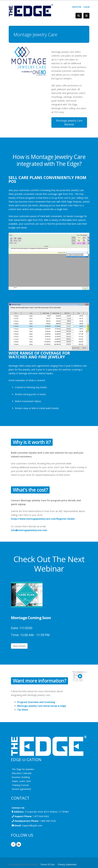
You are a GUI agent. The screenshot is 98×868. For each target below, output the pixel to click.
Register (77, 7)
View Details (19, 646)
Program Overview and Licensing (36, 702)
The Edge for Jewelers (23, 769)
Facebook (13, 844)
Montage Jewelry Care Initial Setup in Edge (42, 706)
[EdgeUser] (31, 11)
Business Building (21, 777)
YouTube (19, 844)
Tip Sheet (23, 710)
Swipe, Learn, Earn (21, 781)
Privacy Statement (67, 864)
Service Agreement (21, 789)
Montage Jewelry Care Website (69, 122)
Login (87, 7)
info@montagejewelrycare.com (29, 530)
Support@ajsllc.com (32, 825)
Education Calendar (22, 773)
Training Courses (20, 785)
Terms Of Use (47, 864)
